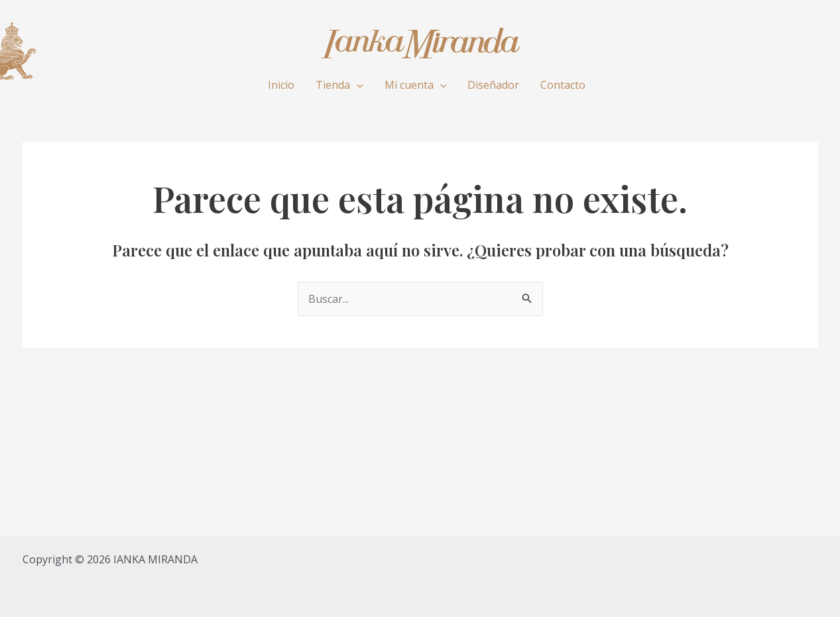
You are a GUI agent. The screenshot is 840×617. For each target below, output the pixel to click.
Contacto (563, 85)
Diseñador (493, 85)
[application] (357, 85)
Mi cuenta (416, 85)
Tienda (339, 85)
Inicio (281, 85)
